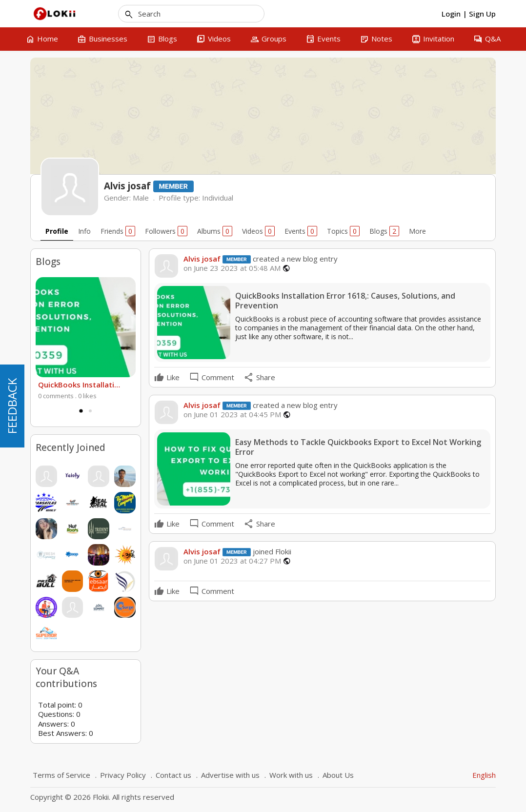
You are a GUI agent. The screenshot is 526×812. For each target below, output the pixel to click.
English (484, 775)
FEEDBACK (12, 406)
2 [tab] (90, 411)
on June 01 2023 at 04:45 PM (232, 415)
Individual (218, 198)
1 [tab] (81, 411)
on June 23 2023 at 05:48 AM (232, 268)
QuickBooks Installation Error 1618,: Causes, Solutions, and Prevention (81, 385)
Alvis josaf (202, 259)
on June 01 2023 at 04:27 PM (232, 561)
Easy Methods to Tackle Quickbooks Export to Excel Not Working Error (358, 447)
